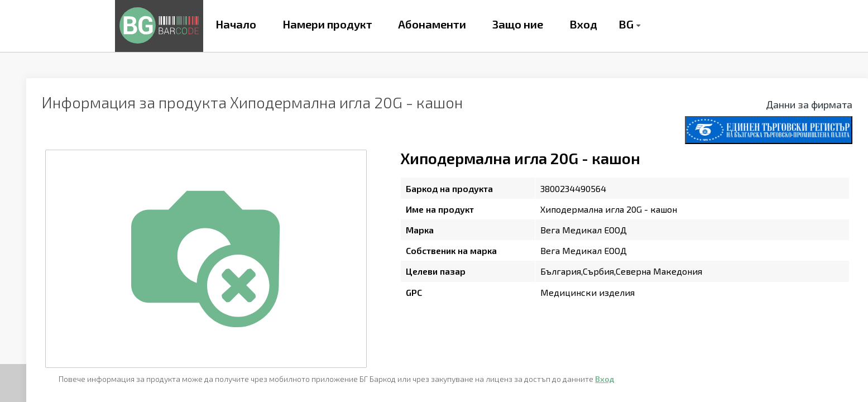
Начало (236, 24)
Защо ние (518, 24)
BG (626, 24)
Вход (583, 24)
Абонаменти (432, 24)
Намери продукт (327, 24)
